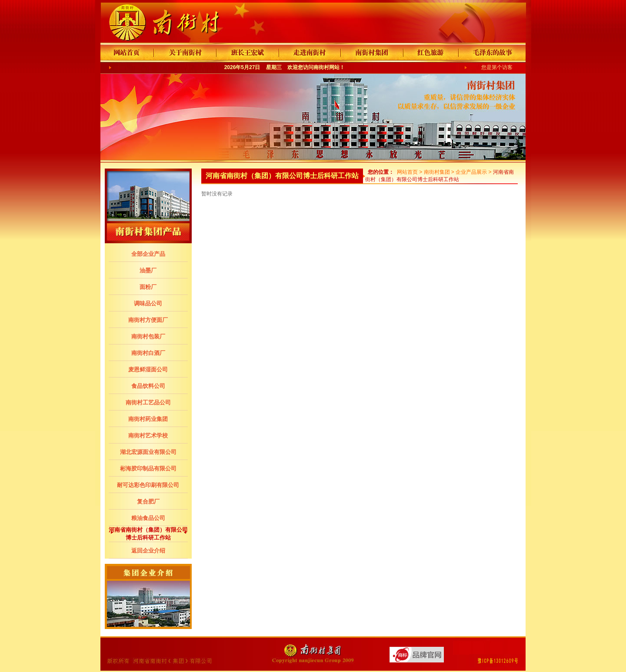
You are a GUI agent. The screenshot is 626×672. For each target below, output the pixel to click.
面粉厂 (148, 287)
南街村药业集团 (148, 419)
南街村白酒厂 (148, 353)
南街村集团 (437, 172)
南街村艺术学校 (148, 435)
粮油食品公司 (148, 518)
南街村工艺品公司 (148, 402)
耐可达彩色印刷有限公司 (148, 485)
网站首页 (407, 172)
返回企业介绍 (148, 551)
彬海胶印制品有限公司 (148, 468)
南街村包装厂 (148, 336)
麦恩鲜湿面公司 (148, 369)
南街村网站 (326, 67)
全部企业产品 (148, 254)
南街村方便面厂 (148, 320)
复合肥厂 (148, 502)
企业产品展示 (471, 172)
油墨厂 (148, 270)
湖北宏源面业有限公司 (148, 452)
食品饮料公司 (148, 386)
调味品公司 (148, 303)
